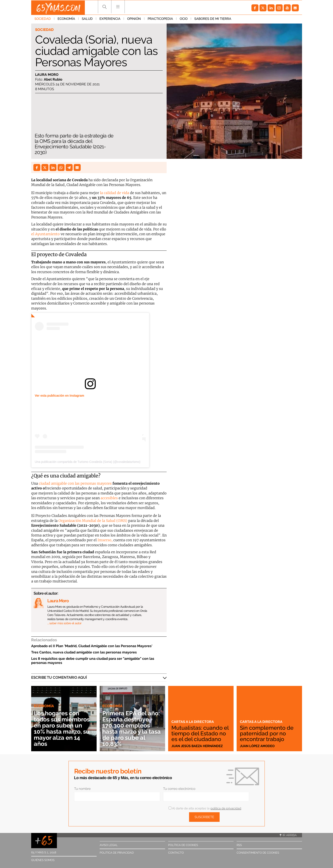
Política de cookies (183, 845)
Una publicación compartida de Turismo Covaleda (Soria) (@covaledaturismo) (88, 462)
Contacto (176, 853)
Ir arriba (288, 835)
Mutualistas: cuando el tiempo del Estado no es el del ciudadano (199, 731)
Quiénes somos (43, 860)
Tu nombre (82, 789)
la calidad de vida (114, 193)
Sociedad (43, 19)
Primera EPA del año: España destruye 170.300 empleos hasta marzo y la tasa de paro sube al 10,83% (131, 728)
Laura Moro (47, 75)
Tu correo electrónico (179, 789)
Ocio (184, 19)
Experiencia (110, 19)
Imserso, (105, 540)
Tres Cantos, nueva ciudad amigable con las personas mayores (84, 652)
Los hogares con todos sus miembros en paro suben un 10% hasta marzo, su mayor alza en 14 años (63, 728)
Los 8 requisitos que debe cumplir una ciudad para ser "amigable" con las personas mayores (93, 661)
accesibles (109, 498)
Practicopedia (160, 19)
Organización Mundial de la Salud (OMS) (93, 521)
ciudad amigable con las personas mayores (75, 483)
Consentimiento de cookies (258, 853)
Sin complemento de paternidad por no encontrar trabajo (267, 733)
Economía (66, 19)
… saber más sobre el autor (64, 623)
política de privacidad (226, 808)
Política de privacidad (117, 853)
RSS (239, 845)
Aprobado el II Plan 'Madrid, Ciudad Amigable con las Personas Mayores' (92, 646)
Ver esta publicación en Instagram (60, 396)
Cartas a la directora (193, 716)
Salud (87, 19)
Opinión (134, 19)
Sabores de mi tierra (213, 19)
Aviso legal (109, 845)
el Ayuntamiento (45, 234)
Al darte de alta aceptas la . (205, 808)
